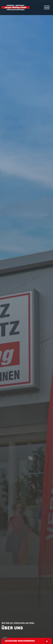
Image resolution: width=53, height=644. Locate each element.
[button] (5, 639)
